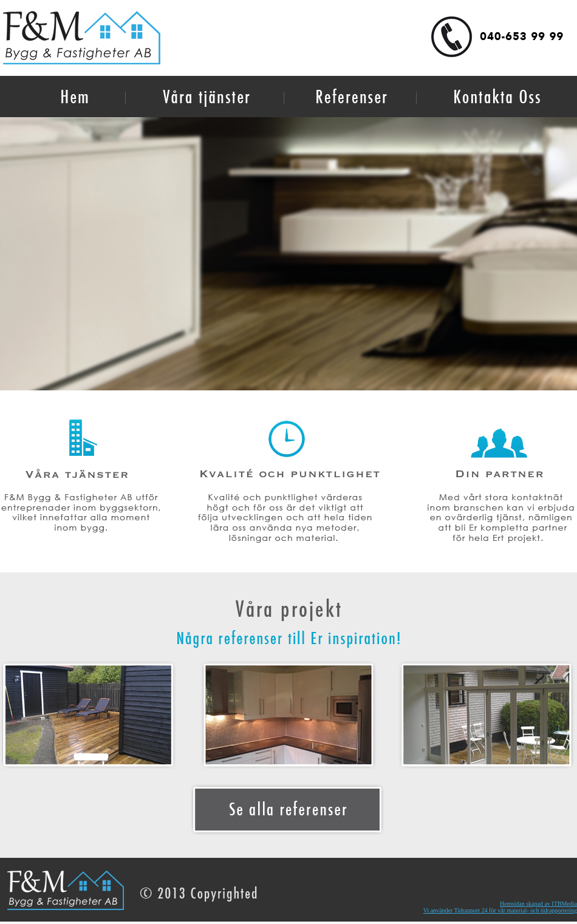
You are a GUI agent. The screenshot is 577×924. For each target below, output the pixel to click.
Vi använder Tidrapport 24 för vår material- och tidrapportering (500, 910)
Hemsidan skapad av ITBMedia (538, 904)
